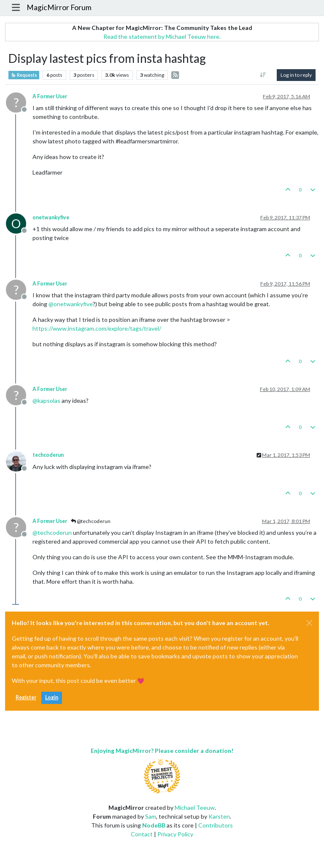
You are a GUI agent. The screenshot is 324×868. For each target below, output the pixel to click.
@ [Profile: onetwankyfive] (71, 304)
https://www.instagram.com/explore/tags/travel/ (97, 328)
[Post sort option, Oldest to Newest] (263, 75)
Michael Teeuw (195, 807)
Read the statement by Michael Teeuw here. (162, 36)
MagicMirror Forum (59, 7)
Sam (151, 816)
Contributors (216, 825)
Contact (142, 834)
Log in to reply (296, 75)
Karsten (219, 816)
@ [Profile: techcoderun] (52, 532)
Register (26, 697)
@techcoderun (91, 521)
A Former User (50, 96)
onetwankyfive (51, 217)
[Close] (309, 623)
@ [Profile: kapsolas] (46, 400)
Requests (24, 75)
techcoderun (48, 455)
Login (52, 697)
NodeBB (154, 825)
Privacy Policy (175, 834)
